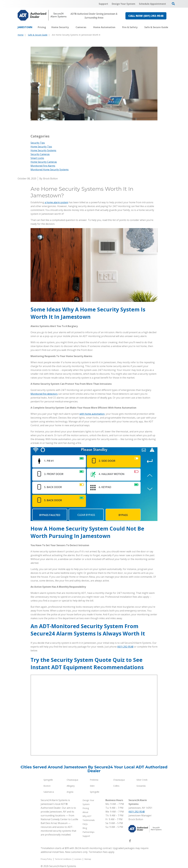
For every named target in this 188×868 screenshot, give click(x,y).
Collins (116, 786)
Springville (48, 780)
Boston (47, 786)
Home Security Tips (41, 147)
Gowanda (141, 786)
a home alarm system (56, 202)
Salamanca (49, 792)
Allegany (71, 786)
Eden (92, 786)
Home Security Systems (43, 150)
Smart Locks (37, 158)
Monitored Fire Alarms (43, 166)
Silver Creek (142, 780)
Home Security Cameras (44, 162)
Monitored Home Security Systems (50, 170)
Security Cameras (40, 154)
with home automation (92, 414)
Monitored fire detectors (44, 394)
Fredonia (94, 780)
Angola (70, 792)
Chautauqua (72, 780)
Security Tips (38, 143)
